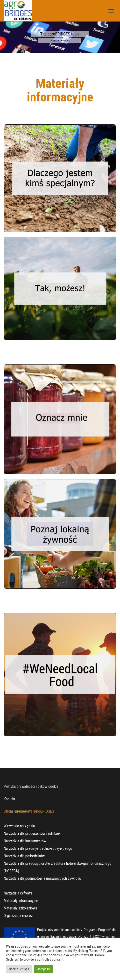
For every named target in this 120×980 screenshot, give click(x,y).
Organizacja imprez (18, 916)
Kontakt (9, 799)
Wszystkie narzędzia (19, 826)
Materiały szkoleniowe (21, 908)
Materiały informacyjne (21, 901)
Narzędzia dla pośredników (24, 856)
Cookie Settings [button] (19, 969)
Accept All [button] (43, 969)
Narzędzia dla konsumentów (25, 841)
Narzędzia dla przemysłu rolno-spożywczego (38, 848)
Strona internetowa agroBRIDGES (29, 811)
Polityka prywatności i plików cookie (31, 786)
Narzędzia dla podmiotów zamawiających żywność (42, 878)
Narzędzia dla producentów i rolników (32, 833)
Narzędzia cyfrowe (18, 893)
